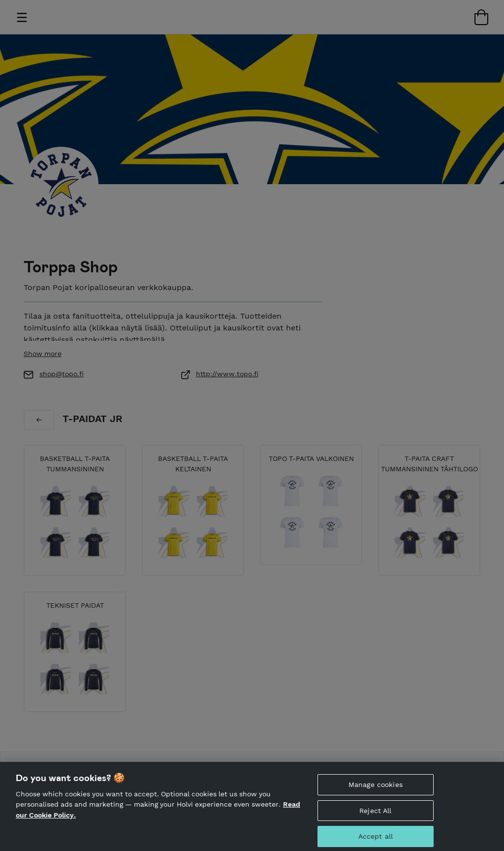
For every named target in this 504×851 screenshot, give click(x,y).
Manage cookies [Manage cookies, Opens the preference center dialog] (376, 789)
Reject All (375, 816)
